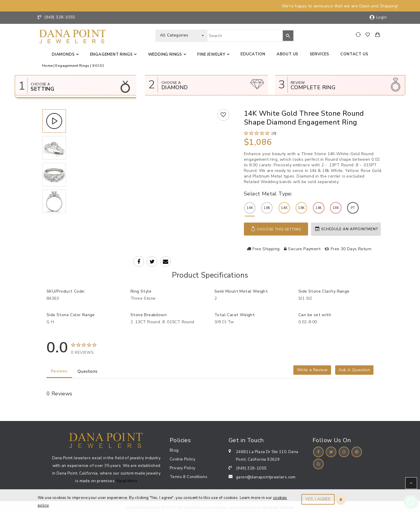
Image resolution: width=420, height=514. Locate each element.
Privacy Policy (183, 468)
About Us (287, 54)
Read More (127, 481)
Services (320, 54)
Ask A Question (354, 370)
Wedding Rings (165, 54)
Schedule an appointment (347, 229)
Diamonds (63, 54)
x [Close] (341, 499)
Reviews (59, 371)
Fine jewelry (211, 54)
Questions (88, 371)
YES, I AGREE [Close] (318, 499)
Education (253, 54)
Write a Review (312, 370)
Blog (174, 450)
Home (48, 66)
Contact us (354, 54)
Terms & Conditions (188, 477)
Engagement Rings (111, 54)
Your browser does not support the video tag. (153, 157)
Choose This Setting (276, 229)
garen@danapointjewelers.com (266, 477)
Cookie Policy (182, 459)
